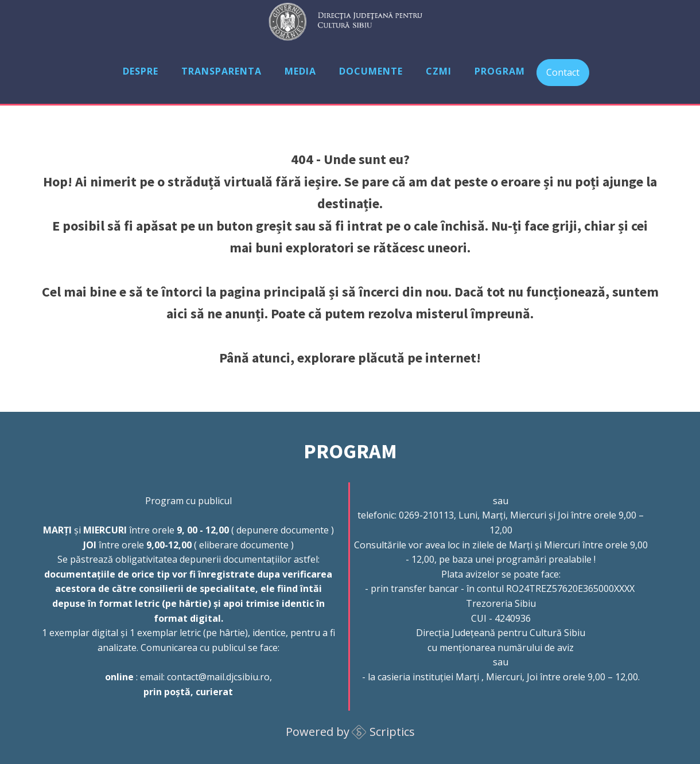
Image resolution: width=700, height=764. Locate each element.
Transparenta (221, 71)
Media (300, 71)
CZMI (439, 71)
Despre (141, 71)
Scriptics (392, 732)
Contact (563, 72)
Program (500, 71)
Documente (371, 71)
